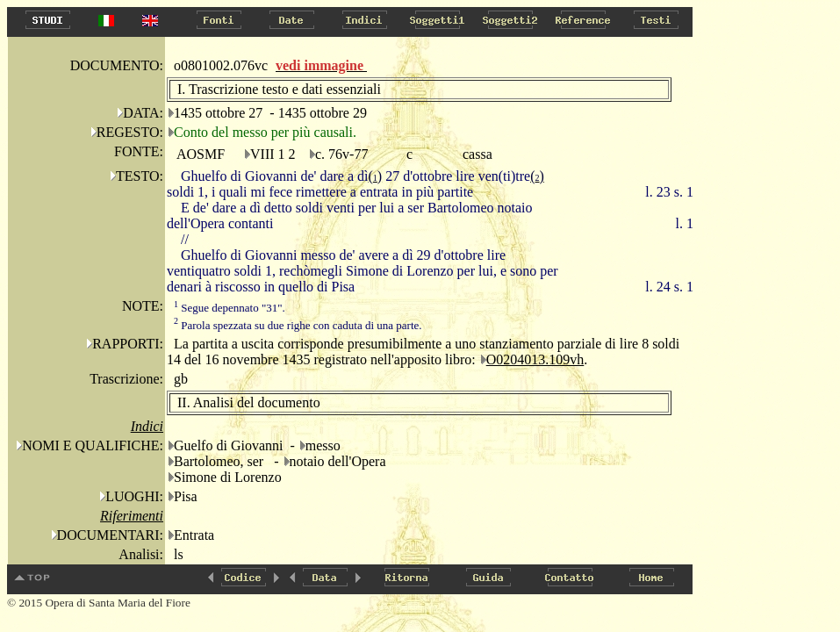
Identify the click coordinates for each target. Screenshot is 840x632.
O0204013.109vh (535, 359)
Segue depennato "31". (230, 308)
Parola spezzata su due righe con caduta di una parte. (298, 325)
